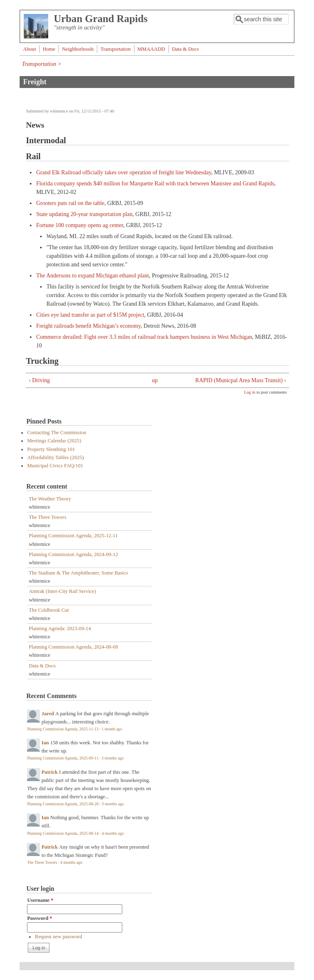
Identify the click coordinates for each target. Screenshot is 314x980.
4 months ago (113, 833)
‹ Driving (39, 380)
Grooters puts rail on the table (70, 203)
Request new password (58, 937)
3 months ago (112, 758)
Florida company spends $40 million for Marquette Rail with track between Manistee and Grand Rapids (155, 184)
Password (39, 918)
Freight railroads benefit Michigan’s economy (88, 326)
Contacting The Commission (57, 433)
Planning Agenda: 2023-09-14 (60, 629)
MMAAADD (151, 49)
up (155, 380)
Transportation (116, 49)
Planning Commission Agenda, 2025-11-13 (63, 729)
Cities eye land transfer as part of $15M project (90, 315)
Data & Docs (185, 49)
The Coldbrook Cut (49, 610)
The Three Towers (47, 517)
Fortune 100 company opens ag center (80, 225)
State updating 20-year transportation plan (84, 214)
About (29, 49)
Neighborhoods (78, 49)
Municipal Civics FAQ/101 (55, 466)
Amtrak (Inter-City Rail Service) (62, 591)
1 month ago (112, 729)
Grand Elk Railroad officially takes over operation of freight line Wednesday (123, 172)
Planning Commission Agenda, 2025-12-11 (73, 536)
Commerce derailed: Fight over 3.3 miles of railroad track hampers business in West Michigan (144, 337)
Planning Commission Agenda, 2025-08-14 (63, 833)
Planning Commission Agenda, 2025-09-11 (63, 758)
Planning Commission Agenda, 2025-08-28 (63, 804)
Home (49, 49)
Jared (48, 714)
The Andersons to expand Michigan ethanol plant (92, 276)
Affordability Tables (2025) (55, 457)
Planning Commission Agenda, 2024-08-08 (73, 647)
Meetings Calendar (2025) (54, 441)
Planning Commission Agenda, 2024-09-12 (73, 554)
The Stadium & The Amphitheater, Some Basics (78, 573)
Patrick (49, 772)
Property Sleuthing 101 (51, 449)
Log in (250, 392)
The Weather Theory (50, 499)
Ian (45, 743)
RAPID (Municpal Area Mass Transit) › (241, 380)
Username (40, 900)
